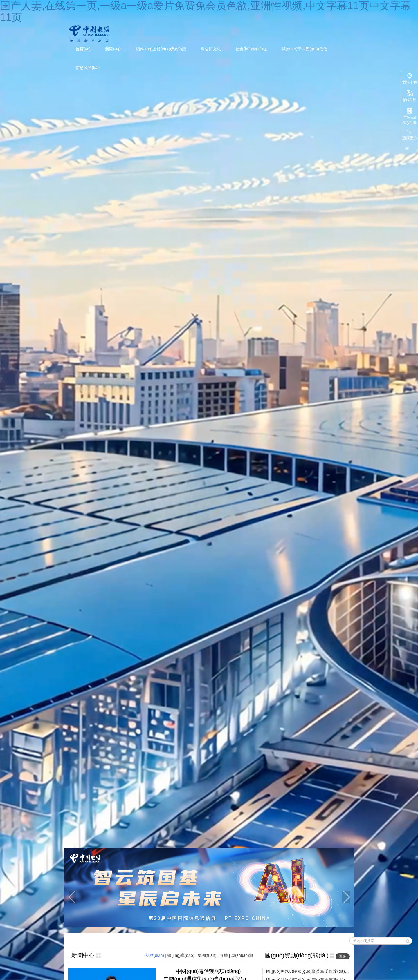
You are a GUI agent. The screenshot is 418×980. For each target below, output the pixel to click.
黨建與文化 (211, 49)
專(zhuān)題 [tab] (242, 955)
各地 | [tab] (225, 955)
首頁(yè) (83, 49)
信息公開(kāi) (88, 68)
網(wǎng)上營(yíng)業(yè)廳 (161, 49)
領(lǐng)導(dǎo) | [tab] (182, 955)
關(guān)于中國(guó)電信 (304, 49)
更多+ (344, 956)
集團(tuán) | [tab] (209, 955)
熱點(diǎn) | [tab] (156, 955)
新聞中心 (113, 49)
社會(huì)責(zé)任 (251, 49)
